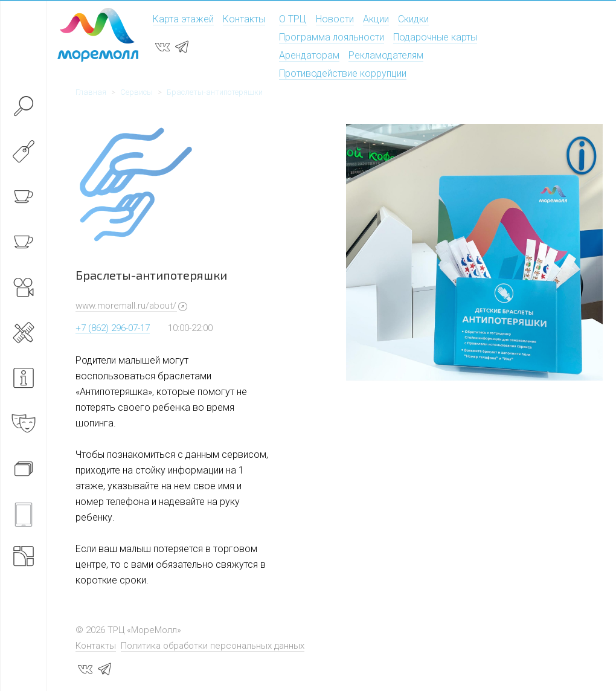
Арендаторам (309, 55)
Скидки (413, 19)
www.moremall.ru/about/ (126, 306)
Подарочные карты (435, 37)
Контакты (244, 19)
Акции (376, 19)
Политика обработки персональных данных (213, 646)
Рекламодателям (386, 55)
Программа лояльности (332, 37)
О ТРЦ (293, 19)
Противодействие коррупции (343, 73)
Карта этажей (183, 19)
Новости (335, 19)
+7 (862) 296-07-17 (113, 328)
